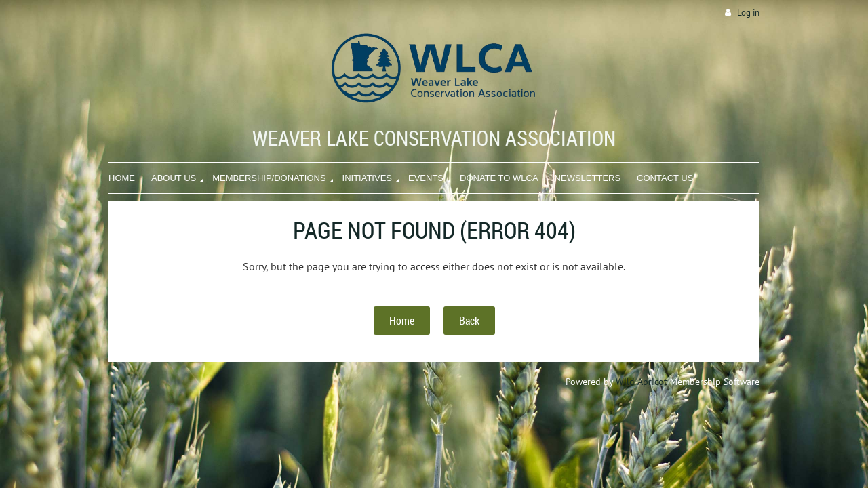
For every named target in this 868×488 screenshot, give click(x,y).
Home (402, 321)
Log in (748, 13)
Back (469, 321)
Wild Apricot (642, 382)
